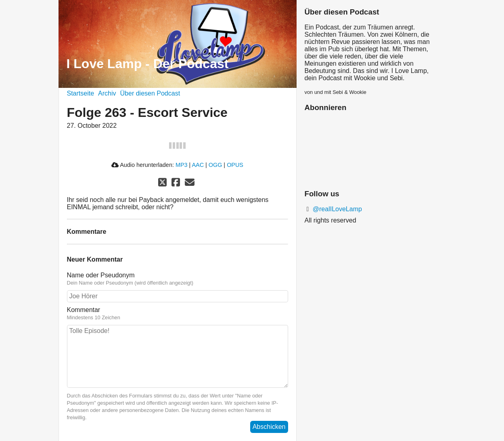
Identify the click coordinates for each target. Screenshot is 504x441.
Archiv (107, 93)
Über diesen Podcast (150, 93)
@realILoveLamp (336, 209)
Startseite (81, 93)
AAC (198, 165)
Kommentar (178, 314)
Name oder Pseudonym (178, 279)
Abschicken (269, 427)
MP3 (182, 165)
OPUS (235, 165)
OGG (215, 165)
